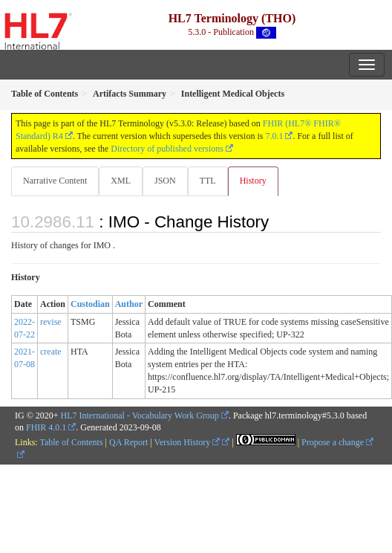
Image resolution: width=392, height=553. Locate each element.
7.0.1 (274, 136)
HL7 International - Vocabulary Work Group (140, 415)
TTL (208, 181)
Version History (187, 442)
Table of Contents (71, 442)
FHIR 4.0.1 (46, 427)
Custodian (90, 304)
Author (129, 304)
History (253, 181)
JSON (165, 181)
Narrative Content (55, 181)
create (51, 352)
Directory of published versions (167, 149)
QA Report (128, 442)
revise (51, 322)
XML (121, 181)
